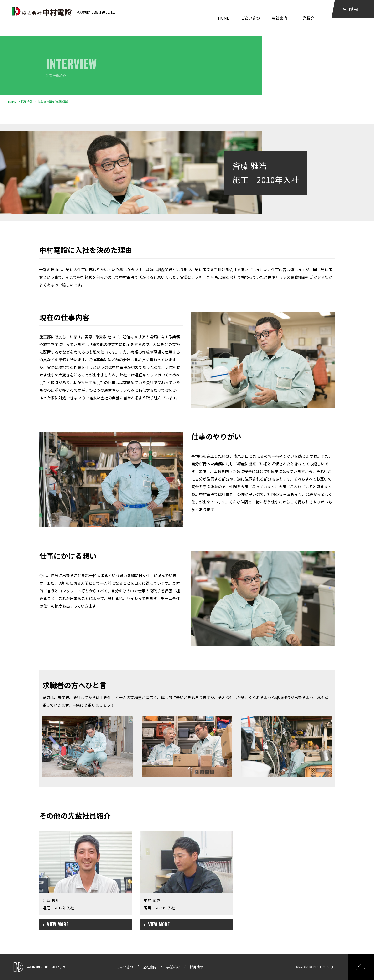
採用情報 (350, 9)
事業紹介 (307, 18)
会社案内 (280, 18)
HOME (223, 18)
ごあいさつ (250, 18)
